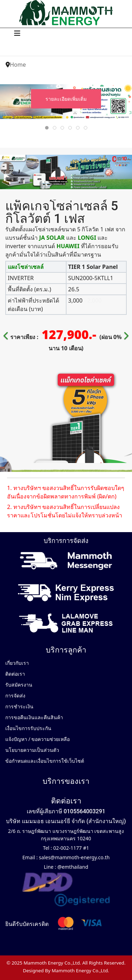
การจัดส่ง (15, 696)
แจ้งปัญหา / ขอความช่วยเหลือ (38, 739)
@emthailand (72, 867)
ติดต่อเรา (15, 674)
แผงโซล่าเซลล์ (26, 267)
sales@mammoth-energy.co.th (74, 857)
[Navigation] (17, 33)
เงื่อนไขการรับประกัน (28, 728)
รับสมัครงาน (19, 685)
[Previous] (7, 331)
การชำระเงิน (19, 706)
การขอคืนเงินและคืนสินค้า (34, 717)
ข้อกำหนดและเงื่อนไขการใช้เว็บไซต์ (45, 761)
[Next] (125, 331)
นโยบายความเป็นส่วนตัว (32, 750)
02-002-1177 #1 (71, 848)
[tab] (47, 128)
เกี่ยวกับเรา (17, 663)
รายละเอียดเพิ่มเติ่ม (66, 99)
